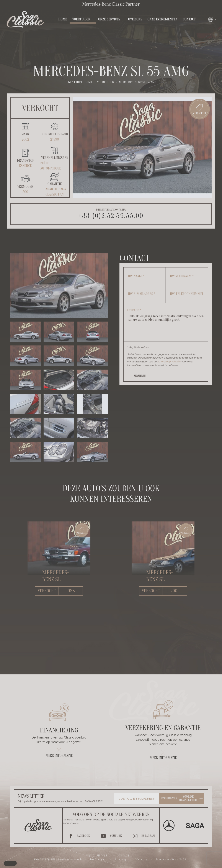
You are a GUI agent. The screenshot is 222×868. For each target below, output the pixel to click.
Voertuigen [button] (81, 19)
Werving (142, 860)
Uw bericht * (134, 310)
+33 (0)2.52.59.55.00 (111, 216)
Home (64, 19)
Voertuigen (106, 82)
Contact (189, 19)
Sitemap (121, 860)
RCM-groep (164, 362)
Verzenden (140, 376)
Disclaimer (98, 860)
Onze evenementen (162, 19)
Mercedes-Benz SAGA (171, 860)
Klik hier (176, 362)
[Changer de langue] (212, 19)
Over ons (135, 19)
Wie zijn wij (97, 856)
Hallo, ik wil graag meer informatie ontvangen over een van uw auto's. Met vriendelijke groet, (166, 325)
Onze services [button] (109, 19)
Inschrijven (182, 798)
